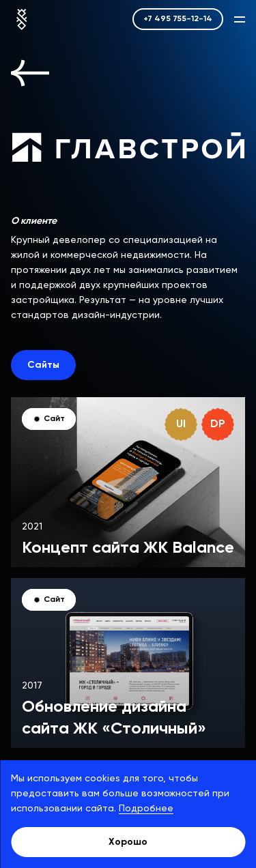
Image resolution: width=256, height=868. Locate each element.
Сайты (43, 365)
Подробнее (146, 809)
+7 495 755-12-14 (178, 19)
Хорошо (128, 842)
